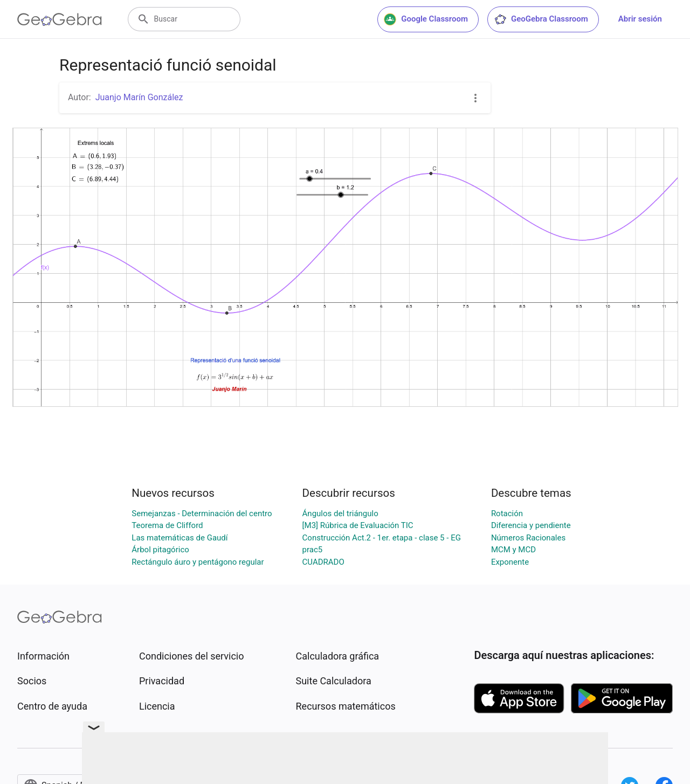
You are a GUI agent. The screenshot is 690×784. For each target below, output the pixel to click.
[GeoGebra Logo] (60, 19)
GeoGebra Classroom (541, 19)
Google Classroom (426, 19)
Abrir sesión (640, 19)
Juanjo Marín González (139, 97)
